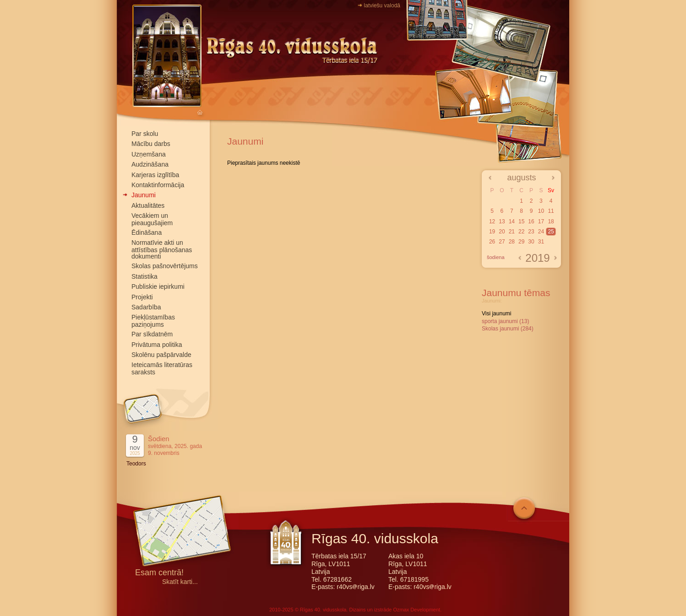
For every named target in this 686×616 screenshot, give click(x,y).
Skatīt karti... (180, 582)
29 (521, 242)
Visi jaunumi (496, 313)
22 (521, 232)
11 (551, 211)
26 (492, 242)
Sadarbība (146, 307)
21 (512, 232)
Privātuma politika (157, 345)
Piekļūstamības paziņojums (153, 321)
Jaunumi (144, 195)
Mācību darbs (151, 144)
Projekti (142, 297)
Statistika (144, 276)
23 (531, 232)
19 (492, 232)
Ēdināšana (147, 232)
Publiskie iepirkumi (158, 286)
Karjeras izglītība (155, 175)
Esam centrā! (159, 573)
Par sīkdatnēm (152, 334)
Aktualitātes (148, 205)
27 (502, 242)
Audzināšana (150, 164)
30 (531, 242)
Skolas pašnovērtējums (165, 266)
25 (551, 232)
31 (541, 242)
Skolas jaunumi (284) (508, 329)
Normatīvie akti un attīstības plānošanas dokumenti (162, 249)
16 (531, 222)
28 (512, 242)
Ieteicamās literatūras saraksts (162, 368)
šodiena (496, 257)
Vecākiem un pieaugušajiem (152, 219)
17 (541, 222)
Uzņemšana (149, 154)
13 (502, 222)
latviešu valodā (382, 5)
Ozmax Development (416, 610)
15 (521, 222)
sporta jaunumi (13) (505, 321)
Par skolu (145, 134)
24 (541, 232)
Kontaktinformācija (158, 185)
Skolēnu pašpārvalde (161, 355)
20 (502, 232)
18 (551, 222)
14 (512, 222)
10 (541, 211)
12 (492, 222)
